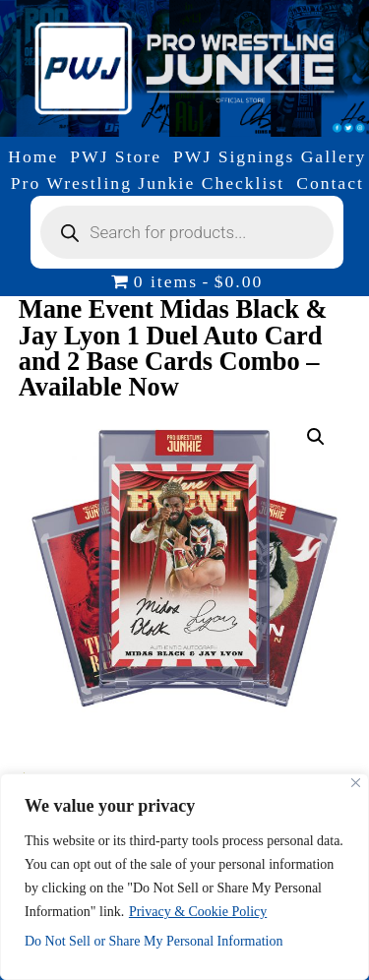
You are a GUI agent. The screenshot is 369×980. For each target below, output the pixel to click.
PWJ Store (116, 156)
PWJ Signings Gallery (270, 156)
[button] (316, 437)
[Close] (356, 783)
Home (33, 156)
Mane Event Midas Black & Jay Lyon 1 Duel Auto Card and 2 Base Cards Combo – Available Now (173, 348)
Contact (330, 183)
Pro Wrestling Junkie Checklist (148, 183)
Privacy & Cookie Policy (198, 912)
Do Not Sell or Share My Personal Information (154, 941)
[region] (184, 877)
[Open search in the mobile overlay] (187, 232)
